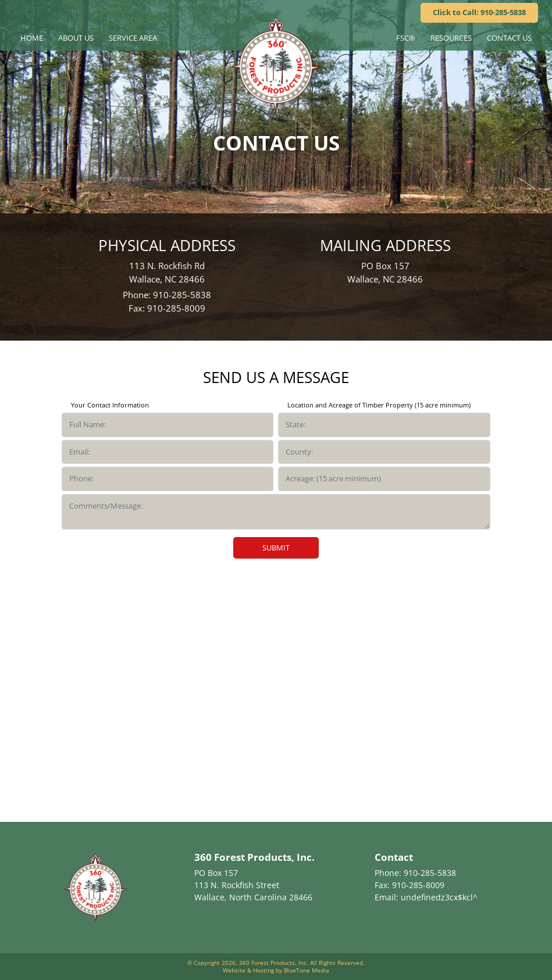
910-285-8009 (176, 308)
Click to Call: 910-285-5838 (479, 12)
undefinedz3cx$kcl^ (439, 897)
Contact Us (509, 38)
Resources (451, 38)
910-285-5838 (182, 295)
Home (32, 38)
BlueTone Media (307, 970)
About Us (76, 38)
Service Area (133, 38)
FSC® (406, 38)
